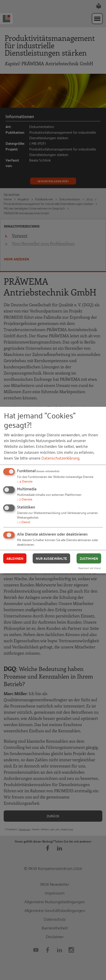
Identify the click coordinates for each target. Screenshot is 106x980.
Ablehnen (15, 558)
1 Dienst (24, 522)
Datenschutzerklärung (60, 458)
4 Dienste (25, 481)
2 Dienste (25, 499)
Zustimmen (89, 558)
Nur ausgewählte (51, 558)
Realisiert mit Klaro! (90, 568)
